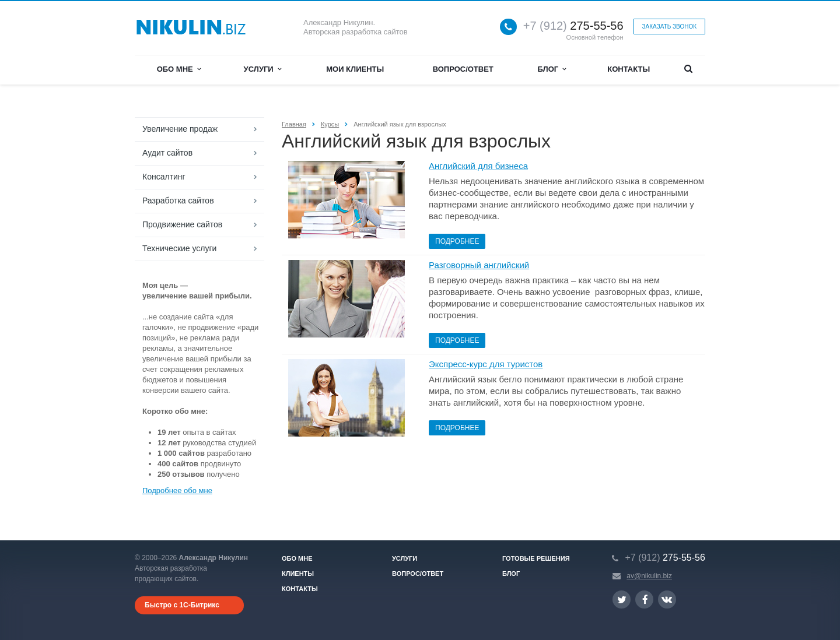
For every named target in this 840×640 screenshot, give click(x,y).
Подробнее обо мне (177, 490)
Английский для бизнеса (478, 166)
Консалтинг (164, 177)
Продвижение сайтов (182, 224)
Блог (552, 69)
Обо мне (179, 69)
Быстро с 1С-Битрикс (182, 605)
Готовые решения (536, 558)
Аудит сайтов (167, 153)
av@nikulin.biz (649, 576)
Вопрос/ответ (463, 69)
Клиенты (298, 574)
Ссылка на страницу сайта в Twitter (622, 599)
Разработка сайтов (178, 201)
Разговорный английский (479, 265)
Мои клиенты (355, 69)
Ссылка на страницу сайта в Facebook (645, 599)
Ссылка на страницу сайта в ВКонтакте (667, 599)
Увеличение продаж (180, 129)
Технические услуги (179, 248)
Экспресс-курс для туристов (486, 364)
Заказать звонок (669, 27)
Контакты (629, 69)
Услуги (262, 69)
